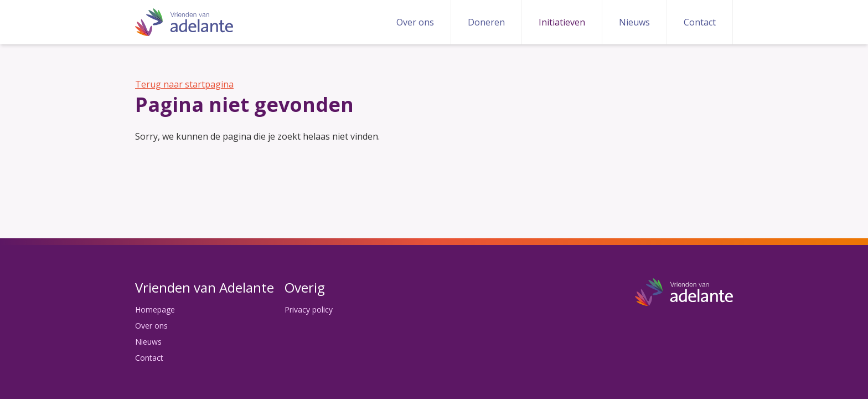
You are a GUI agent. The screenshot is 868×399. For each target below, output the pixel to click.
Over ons (415, 22)
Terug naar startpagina (184, 84)
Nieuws (634, 22)
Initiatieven (562, 22)
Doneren (486, 22)
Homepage (155, 310)
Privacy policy (309, 310)
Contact (700, 22)
